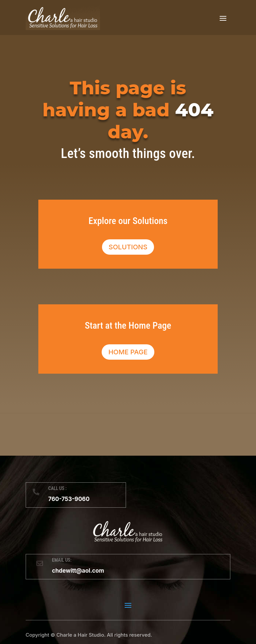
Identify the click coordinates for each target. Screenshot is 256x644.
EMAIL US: (62, 560)
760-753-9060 (69, 499)
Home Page (128, 352)
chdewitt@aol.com (78, 571)
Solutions (128, 247)
